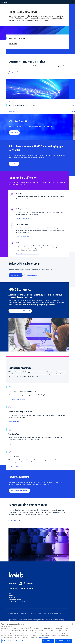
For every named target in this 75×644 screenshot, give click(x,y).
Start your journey (13, 466)
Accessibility (12, 598)
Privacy (11, 595)
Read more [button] (13, 133)
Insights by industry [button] (32, 275)
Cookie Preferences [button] (15, 600)
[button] (72, 2)
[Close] (72, 624)
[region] (37, 633)
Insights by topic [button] (15, 275)
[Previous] (11, 73)
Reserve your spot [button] (15, 520)
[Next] (16, 73)
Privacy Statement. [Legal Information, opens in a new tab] (43, 637)
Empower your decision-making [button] (19, 491)
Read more (14, 44)
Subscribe (28, 583)
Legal (10, 593)
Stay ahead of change (23, 218)
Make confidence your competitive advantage (28, 254)
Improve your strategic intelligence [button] (19, 311)
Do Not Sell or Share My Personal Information (23, 602)
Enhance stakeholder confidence (17, 399)
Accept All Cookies (48, 641)
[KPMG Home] (5, 2)
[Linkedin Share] (20, 583)
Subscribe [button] (13, 164)
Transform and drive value (24, 236)
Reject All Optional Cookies (64, 641)
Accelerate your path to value (24, 203)
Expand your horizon (14, 422)
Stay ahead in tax (13, 444)
